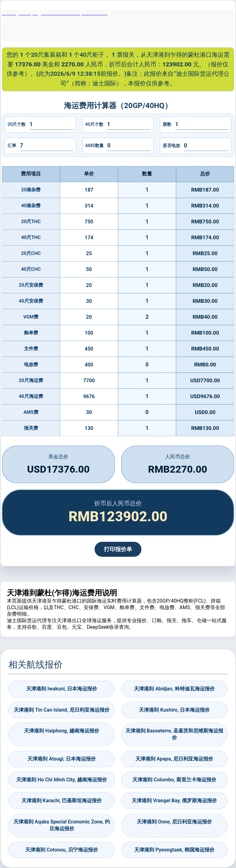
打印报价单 (118, 549)
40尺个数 (94, 124)
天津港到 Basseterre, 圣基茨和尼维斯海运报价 (174, 734)
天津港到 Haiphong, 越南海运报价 (62, 731)
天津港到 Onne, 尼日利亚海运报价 (174, 822)
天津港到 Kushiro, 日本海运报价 (174, 710)
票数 (167, 124)
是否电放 (171, 146)
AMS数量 (94, 146)
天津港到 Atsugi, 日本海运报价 (61, 759)
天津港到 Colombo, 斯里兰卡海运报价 (174, 780)
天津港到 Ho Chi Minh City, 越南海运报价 (61, 780)
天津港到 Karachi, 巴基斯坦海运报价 (62, 801)
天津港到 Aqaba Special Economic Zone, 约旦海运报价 (62, 825)
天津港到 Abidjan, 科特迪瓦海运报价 (174, 689)
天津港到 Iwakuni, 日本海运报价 (62, 689)
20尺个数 (17, 124)
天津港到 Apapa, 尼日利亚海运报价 (174, 759)
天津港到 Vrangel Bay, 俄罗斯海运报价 (174, 801)
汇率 (12, 146)
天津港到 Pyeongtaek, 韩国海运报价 (174, 850)
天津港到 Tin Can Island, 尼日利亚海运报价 (61, 710)
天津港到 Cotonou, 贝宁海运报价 (61, 850)
